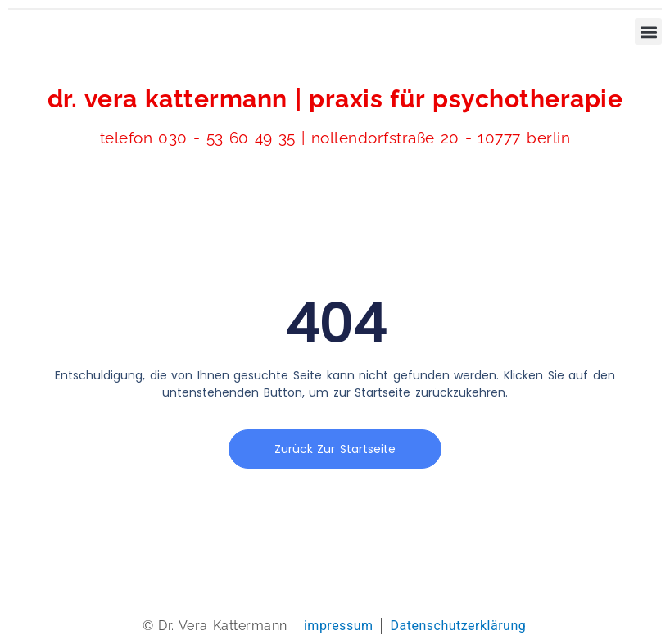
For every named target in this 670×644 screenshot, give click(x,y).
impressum (339, 626)
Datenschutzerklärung (458, 626)
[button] (648, 32)
